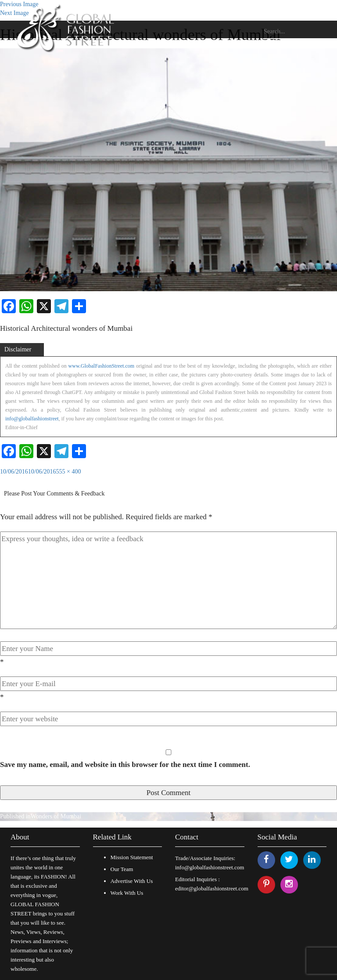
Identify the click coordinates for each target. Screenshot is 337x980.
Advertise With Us (132, 881)
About (20, 837)
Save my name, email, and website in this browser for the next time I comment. (125, 765)
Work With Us (127, 893)
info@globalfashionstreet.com (210, 867)
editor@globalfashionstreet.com (212, 888)
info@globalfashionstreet (32, 419)
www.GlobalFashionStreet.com (102, 366)
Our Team (122, 869)
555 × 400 (69, 472)
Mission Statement (132, 857)
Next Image (14, 13)
